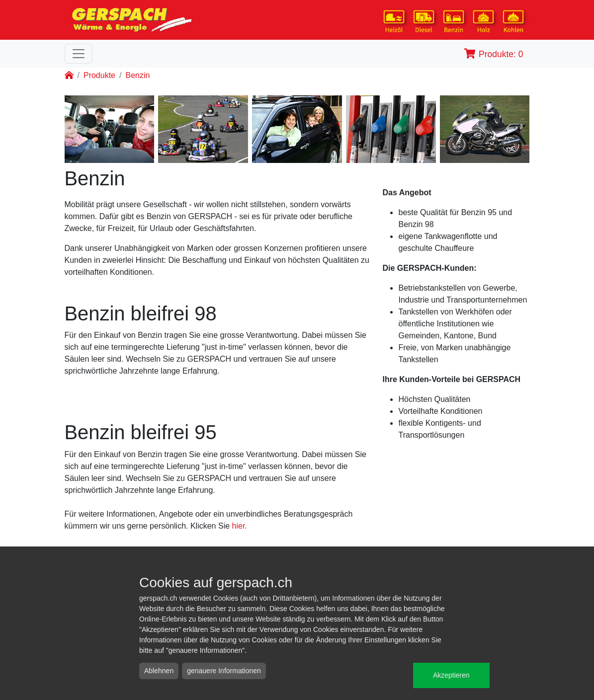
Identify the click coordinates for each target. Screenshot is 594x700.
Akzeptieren (451, 675)
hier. (240, 526)
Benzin (137, 75)
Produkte (99, 75)
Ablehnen (159, 671)
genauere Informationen (224, 671)
